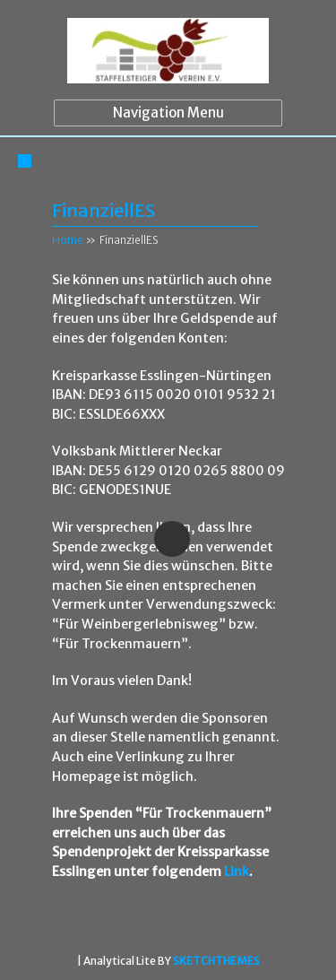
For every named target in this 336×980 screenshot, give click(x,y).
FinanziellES (103, 210)
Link (237, 872)
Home (68, 240)
